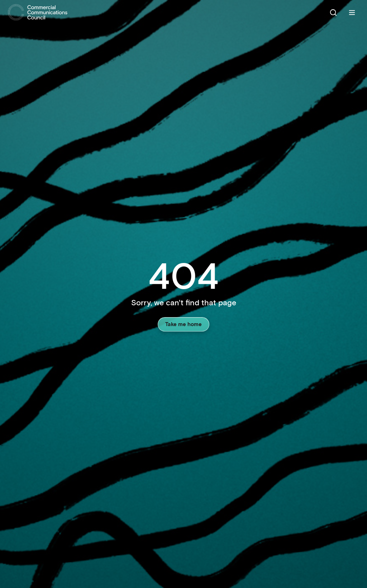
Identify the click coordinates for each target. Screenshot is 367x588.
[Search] (333, 13)
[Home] (38, 12)
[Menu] (352, 13)
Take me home (183, 324)
